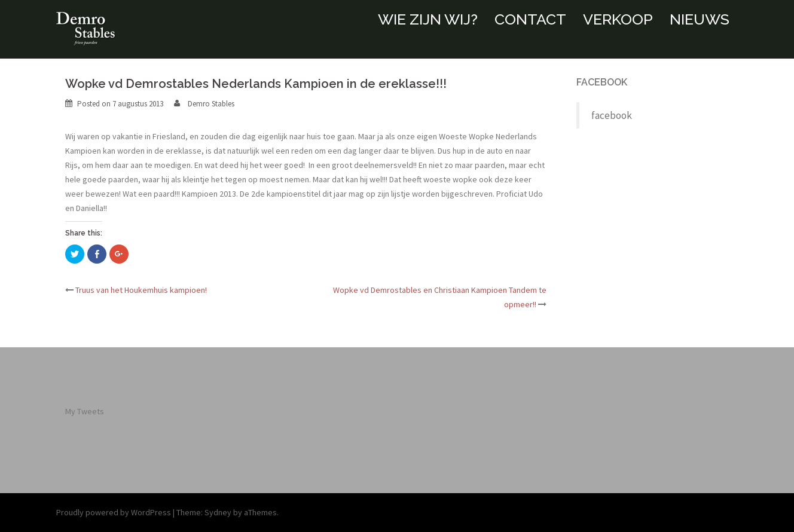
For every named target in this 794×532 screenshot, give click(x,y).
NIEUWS (700, 19)
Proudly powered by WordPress (114, 512)
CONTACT (530, 19)
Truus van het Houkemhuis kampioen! (141, 290)
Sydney (218, 512)
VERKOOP (618, 19)
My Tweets (85, 411)
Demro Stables (211, 104)
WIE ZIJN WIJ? (428, 19)
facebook (602, 82)
